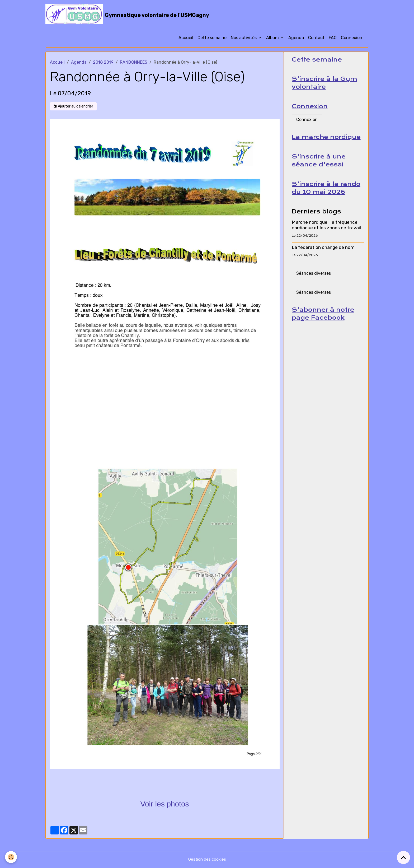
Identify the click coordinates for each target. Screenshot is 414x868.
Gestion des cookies (207, 860)
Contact (316, 39)
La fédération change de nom (323, 251)
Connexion (352, 39)
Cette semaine (212, 39)
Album (273, 39)
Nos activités (244, 39)
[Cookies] (11, 857)
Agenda (296, 39)
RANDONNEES (134, 64)
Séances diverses (314, 276)
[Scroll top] (403, 857)
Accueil (186, 39)
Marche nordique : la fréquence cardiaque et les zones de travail (326, 228)
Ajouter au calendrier (73, 108)
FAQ (333, 39)
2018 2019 (103, 64)
